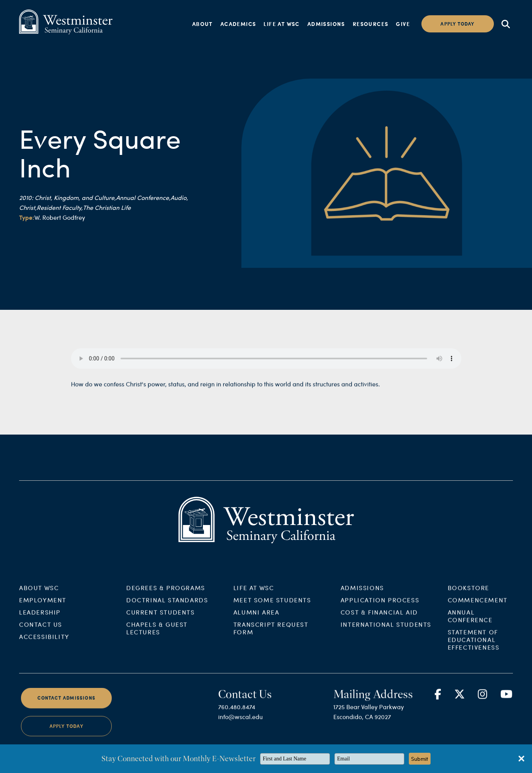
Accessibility (44, 643)
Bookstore (469, 594)
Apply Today (67, 732)
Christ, (28, 207)
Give (403, 24)
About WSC (39, 594)
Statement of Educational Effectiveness (474, 646)
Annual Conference (470, 622)
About (203, 24)
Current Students (161, 618)
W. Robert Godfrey (60, 217)
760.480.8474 (237, 713)
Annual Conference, (143, 197)
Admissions (326, 24)
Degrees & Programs (166, 594)
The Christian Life (107, 207)
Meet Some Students (272, 606)
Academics (238, 24)
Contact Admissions (66, 704)
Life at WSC (281, 24)
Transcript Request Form (271, 634)
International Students (386, 630)
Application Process (380, 606)
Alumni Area (256, 618)
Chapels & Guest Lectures (157, 634)
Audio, (179, 197)
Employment (43, 606)
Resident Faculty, (60, 207)
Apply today (457, 24)
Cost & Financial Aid (379, 618)
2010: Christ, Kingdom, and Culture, (68, 197)
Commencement (478, 606)
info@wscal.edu (240, 723)
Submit (420, 759)
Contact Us (41, 630)
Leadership (40, 618)
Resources (371, 24)
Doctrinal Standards (167, 606)
